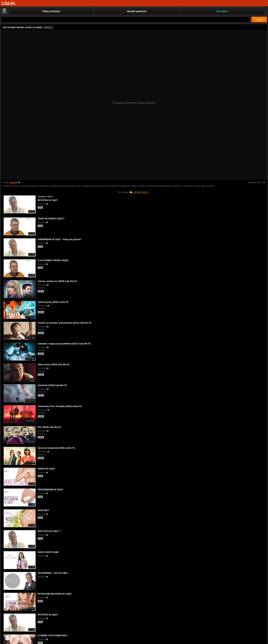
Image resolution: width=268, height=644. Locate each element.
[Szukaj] (126, 19)
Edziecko (14, 182)
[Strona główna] (9, 3)
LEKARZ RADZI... (141, 192)
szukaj (259, 20)
